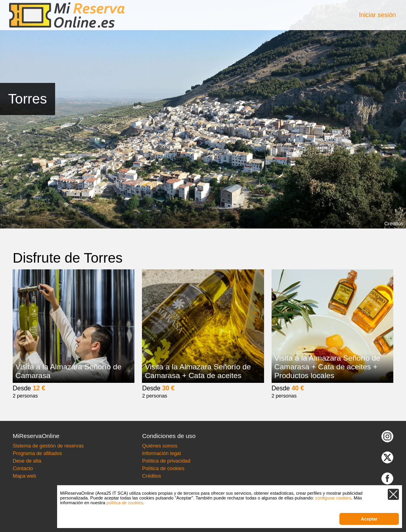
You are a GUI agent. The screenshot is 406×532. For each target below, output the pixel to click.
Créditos (394, 224)
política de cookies (125, 503)
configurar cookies (333, 498)
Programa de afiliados (37, 453)
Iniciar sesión (377, 15)
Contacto (23, 468)
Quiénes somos (160, 446)
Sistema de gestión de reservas (48, 446)
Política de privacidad (166, 461)
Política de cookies (163, 468)
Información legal (161, 453)
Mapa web (24, 476)
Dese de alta (27, 461)
